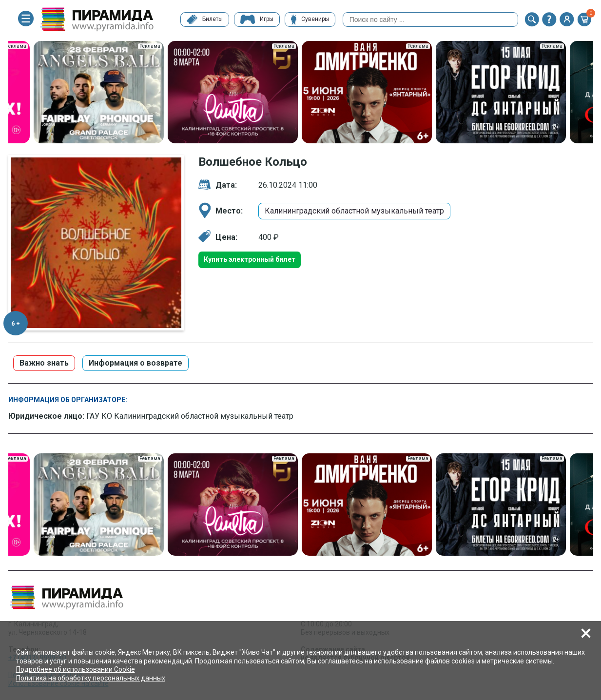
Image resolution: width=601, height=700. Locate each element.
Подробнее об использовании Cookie (76, 669)
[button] (532, 19)
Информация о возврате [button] (136, 363)
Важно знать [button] (44, 363)
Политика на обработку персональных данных (91, 678)
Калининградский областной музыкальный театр (354, 211)
